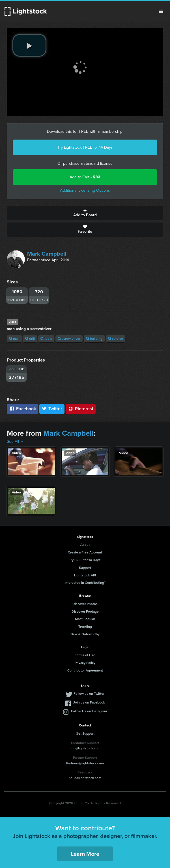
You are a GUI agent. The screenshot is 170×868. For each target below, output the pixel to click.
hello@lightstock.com (85, 778)
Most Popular (85, 619)
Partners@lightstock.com (85, 763)
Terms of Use (85, 655)
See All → (15, 442)
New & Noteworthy (85, 634)
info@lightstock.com (85, 748)
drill (30, 339)
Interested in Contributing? (85, 583)
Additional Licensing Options (85, 190)
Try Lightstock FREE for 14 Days (85, 147)
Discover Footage (85, 612)
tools (46, 339)
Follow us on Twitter (89, 694)
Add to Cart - (85, 177)
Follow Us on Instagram (89, 711)
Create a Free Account (85, 552)
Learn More (85, 854)
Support (85, 568)
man (14, 339)
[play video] (29, 45)
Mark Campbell (47, 254)
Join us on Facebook (89, 702)
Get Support (85, 734)
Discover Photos (85, 604)
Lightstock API (85, 575)
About (85, 545)
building (94, 339)
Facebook (22, 409)
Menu (161, 11)
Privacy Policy (85, 663)
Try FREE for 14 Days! (85, 560)
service (116, 339)
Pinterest (81, 409)
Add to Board (85, 213)
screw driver (69, 339)
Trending (85, 627)
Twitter (52, 409)
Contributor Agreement (85, 670)
